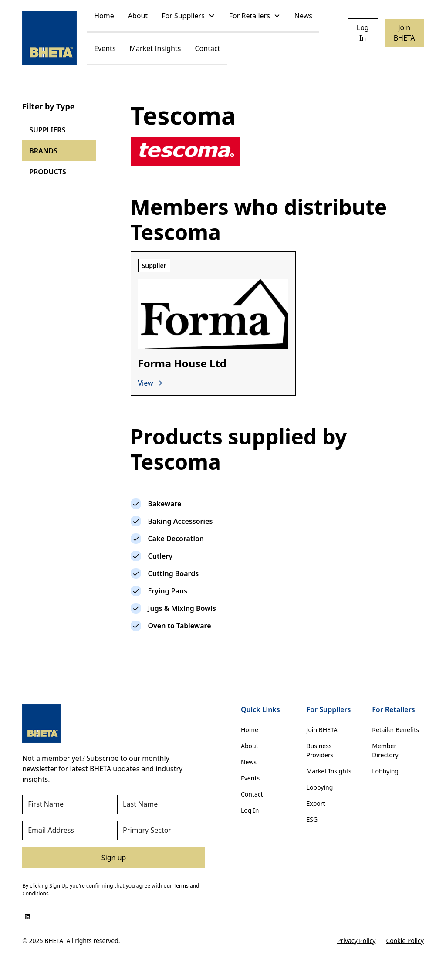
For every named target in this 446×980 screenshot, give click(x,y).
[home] (49, 38)
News (303, 16)
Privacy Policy (356, 941)
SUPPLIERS (47, 130)
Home (104, 16)
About (138, 16)
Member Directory (385, 750)
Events (105, 48)
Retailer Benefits (395, 730)
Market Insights (155, 48)
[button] (188, 16)
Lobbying (320, 787)
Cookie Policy (405, 941)
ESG (312, 819)
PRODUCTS (48, 172)
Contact (207, 48)
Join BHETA (404, 33)
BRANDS (43, 151)
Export (316, 803)
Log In (363, 33)
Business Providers (320, 750)
